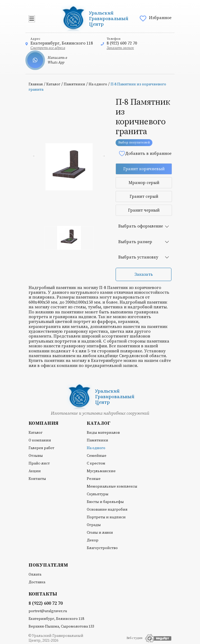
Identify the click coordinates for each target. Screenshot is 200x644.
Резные (94, 479)
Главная (36, 84)
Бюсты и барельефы (105, 502)
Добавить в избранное (145, 153)
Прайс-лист (39, 463)
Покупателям (48, 565)
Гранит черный (144, 210)
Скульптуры (98, 494)
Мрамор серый (144, 183)
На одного (98, 84)
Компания (44, 423)
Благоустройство (102, 548)
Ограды (94, 525)
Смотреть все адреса (48, 48)
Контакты (37, 479)
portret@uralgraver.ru (48, 611)
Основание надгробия (107, 510)
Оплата (35, 575)
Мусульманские (101, 471)
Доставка (37, 582)
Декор (93, 540)
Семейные (97, 456)
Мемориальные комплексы (112, 487)
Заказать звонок (120, 48)
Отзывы (36, 456)
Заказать (144, 274)
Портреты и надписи (106, 517)
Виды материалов (103, 433)
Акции (35, 471)
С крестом (96, 463)
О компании (40, 440)
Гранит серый (144, 196)
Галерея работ (41, 448)
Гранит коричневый (144, 169)
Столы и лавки (100, 533)
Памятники (74, 84)
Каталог (53, 84)
